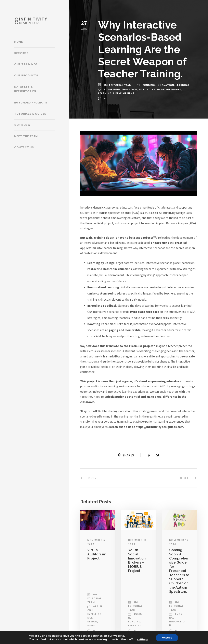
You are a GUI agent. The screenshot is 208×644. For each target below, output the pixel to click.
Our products (26, 75)
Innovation (165, 85)
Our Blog (22, 125)
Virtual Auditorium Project (97, 554)
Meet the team (26, 136)
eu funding (147, 89)
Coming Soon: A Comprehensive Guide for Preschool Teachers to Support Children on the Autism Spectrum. (179, 571)
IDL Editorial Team (118, 85)
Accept (167, 638)
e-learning (112, 89)
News (91, 625)
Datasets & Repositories (25, 89)
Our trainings (26, 64)
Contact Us (24, 147)
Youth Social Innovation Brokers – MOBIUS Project (137, 560)
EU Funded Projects (31, 103)
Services (21, 53)
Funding (149, 85)
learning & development (116, 93)
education (129, 89)
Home (18, 42)
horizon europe (169, 89)
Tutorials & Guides (30, 114)
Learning (183, 85)
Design (92, 621)
